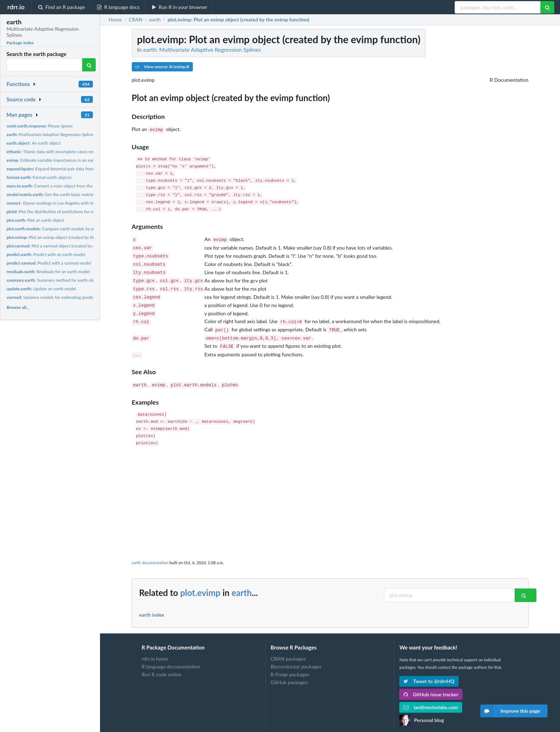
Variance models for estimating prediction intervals (62, 297)
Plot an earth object (35, 220)
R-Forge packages (290, 662)
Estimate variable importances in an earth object (58, 160)
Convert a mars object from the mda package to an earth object (79, 186)
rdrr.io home (155, 647)
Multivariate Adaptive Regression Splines (51, 134)
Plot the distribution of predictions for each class (58, 212)
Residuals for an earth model (48, 272)
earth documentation (150, 550)
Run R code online (162, 662)
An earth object (34, 143)
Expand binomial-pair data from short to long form (68, 169)
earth (241, 580)
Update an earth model (41, 289)
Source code (21, 99)
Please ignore (40, 126)
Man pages (19, 115)
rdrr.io (16, 7)
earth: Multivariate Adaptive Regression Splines (202, 49)
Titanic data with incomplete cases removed (56, 152)
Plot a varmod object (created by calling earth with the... (71, 246)
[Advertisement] (330, 490)
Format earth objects (39, 177)
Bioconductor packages (296, 654)
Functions (18, 84)
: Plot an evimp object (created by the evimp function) (238, 20)
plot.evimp (200, 580)
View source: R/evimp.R (162, 67)
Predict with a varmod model (49, 263)
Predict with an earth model (46, 254)
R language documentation (171, 654)
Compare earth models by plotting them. (62, 229)
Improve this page (510, 711)
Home (115, 20)
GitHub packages (289, 670)
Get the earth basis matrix (50, 194)
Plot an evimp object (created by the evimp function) (66, 237)
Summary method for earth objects (54, 280)
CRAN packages (288, 647)
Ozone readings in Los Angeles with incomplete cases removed (73, 203)
